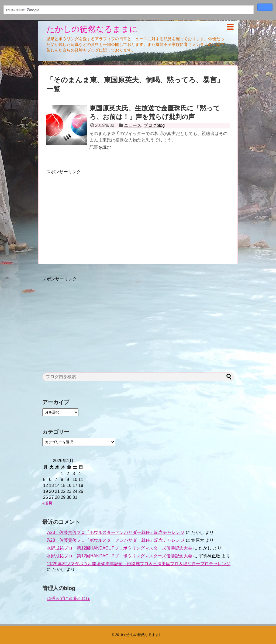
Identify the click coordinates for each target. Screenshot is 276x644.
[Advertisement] (92, 213)
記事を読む (100, 147)
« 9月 (47, 503)
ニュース (133, 125)
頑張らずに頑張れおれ (68, 599)
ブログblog (154, 125)
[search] (128, 10)
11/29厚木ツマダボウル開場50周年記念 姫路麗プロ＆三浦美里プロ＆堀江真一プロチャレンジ (139, 564)
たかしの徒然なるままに (92, 29)
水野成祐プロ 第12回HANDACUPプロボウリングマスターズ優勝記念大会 (119, 548)
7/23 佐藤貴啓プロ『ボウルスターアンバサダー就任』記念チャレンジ (115, 532)
